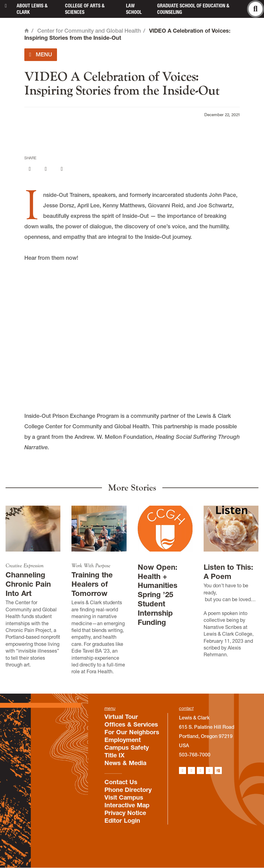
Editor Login (122, 821)
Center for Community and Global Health (89, 31)
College (85, 9)
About (32, 9)
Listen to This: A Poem (228, 572)
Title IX (114, 755)
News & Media (125, 763)
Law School (134, 9)
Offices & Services (131, 724)
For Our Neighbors (132, 732)
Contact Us (121, 782)
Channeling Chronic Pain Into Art (28, 584)
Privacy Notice (125, 813)
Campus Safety (127, 748)
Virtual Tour (121, 717)
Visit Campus (124, 797)
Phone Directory (128, 790)
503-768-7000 (195, 755)
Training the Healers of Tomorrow (92, 584)
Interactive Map (127, 805)
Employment (123, 740)
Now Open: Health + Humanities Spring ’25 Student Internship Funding (158, 595)
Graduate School (193, 9)
